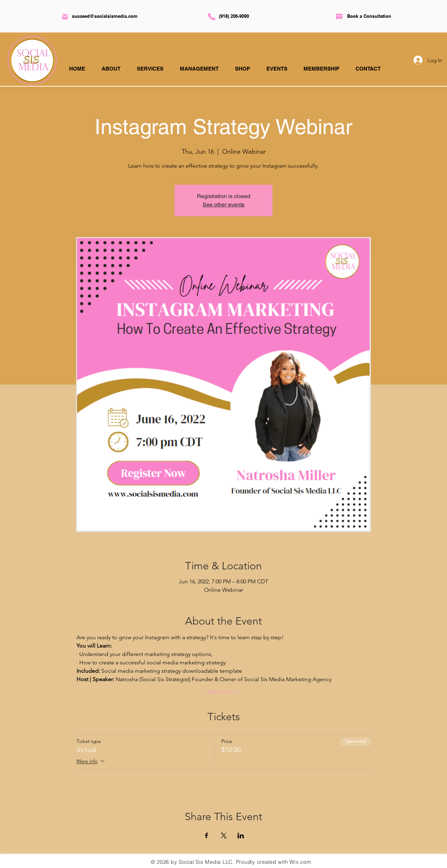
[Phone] (211, 17)
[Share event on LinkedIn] (241, 836)
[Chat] (339, 17)
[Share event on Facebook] (207, 836)
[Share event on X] (224, 836)
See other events (223, 205)
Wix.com (300, 862)
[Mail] (65, 17)
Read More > (224, 691)
